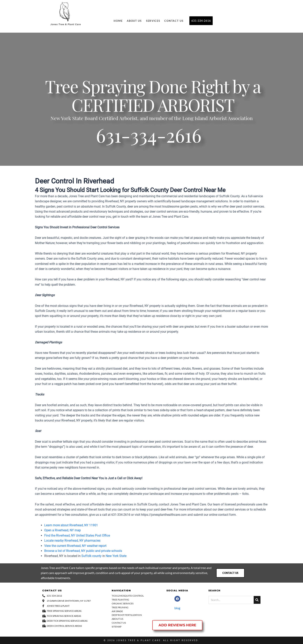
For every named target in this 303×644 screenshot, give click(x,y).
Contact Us (174, 21)
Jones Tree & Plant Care (139, 640)
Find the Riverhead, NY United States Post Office (77, 535)
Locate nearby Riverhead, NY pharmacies (72, 541)
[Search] (257, 600)
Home (118, 21)
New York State (116, 556)
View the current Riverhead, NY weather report (75, 546)
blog (177, 608)
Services (153, 21)
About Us (134, 21)
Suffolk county (91, 556)
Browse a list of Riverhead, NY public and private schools (83, 551)
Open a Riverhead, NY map (63, 530)
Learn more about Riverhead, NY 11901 (71, 525)
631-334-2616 (149, 138)
